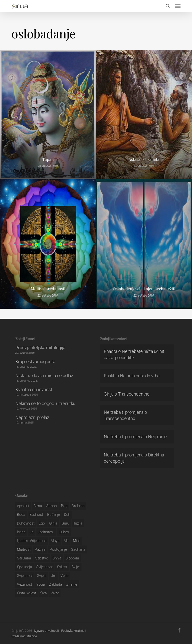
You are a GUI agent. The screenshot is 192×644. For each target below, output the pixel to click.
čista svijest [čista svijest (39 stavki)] (26, 593)
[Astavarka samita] (144, 115)
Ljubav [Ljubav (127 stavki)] (64, 532)
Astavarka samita (144, 159)
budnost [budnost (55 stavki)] (36, 515)
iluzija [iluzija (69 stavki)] (78, 523)
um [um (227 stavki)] (53, 576)
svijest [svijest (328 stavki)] (62, 567)
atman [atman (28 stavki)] (51, 506)
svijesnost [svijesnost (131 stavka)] (44, 567)
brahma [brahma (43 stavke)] (78, 506)
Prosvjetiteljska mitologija (40, 348)
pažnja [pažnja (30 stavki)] (40, 549)
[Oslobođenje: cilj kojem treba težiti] (144, 244)
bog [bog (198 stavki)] (64, 506)
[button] (178, 6)
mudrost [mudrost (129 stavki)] (24, 549)
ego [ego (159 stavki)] (42, 523)
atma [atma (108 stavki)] (38, 506)
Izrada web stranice (24, 636)
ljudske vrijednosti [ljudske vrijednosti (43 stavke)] (32, 541)
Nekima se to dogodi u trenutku (45, 403)
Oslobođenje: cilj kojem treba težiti (144, 289)
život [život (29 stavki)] (55, 593)
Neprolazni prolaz (32, 417)
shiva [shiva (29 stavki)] (57, 558)
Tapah (48, 159)
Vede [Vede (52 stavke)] (64, 576)
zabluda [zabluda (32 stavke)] (55, 584)
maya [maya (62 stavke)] (55, 541)
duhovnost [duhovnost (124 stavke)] (26, 523)
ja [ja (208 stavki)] (32, 532)
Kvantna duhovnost (34, 389)
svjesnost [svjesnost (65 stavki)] (25, 576)
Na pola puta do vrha (140, 376)
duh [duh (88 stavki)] (67, 515)
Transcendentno (134, 394)
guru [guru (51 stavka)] (65, 523)
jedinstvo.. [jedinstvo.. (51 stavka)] (46, 532)
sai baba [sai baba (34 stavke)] (24, 558)
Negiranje (157, 437)
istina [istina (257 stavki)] (21, 532)
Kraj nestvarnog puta (35, 362)
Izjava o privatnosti (47, 631)
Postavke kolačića (73, 631)
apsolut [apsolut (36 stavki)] (23, 506)
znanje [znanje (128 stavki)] (72, 584)
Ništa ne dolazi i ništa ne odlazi (45, 376)
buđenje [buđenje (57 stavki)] (53, 515)
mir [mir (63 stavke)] (66, 541)
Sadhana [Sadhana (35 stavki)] (78, 549)
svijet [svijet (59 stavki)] (76, 567)
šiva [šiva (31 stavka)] (43, 593)
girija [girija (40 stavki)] (53, 523)
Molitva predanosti (48, 289)
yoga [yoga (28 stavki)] (40, 584)
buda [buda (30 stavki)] (21, 515)
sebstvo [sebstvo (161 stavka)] (42, 558)
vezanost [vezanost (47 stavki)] (24, 584)
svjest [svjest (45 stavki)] (42, 576)
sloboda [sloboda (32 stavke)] (72, 558)
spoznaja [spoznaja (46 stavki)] (24, 567)
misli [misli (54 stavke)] (77, 541)
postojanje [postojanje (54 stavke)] (58, 549)
